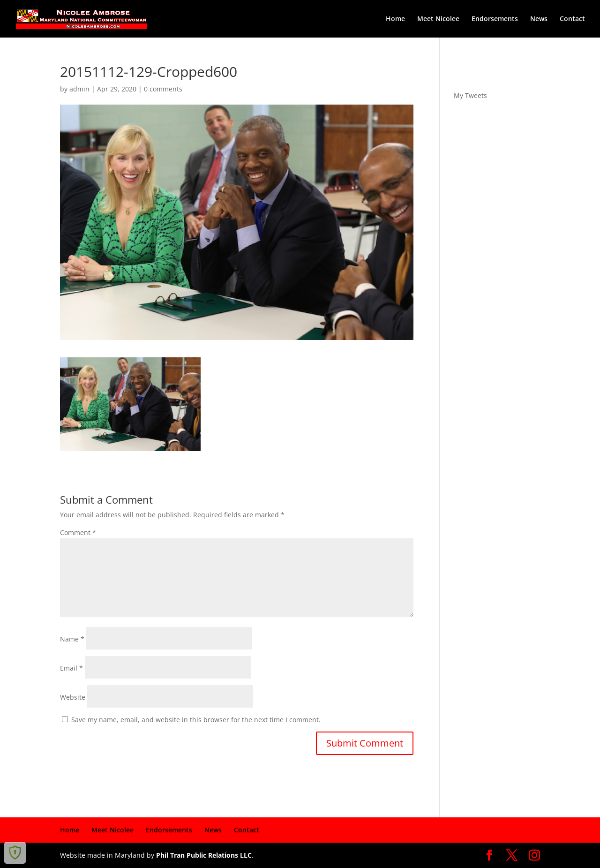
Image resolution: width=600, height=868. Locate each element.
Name (72, 639)
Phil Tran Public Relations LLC (204, 855)
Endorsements (495, 19)
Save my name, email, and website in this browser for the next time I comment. (196, 720)
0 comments (163, 89)
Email (71, 668)
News (539, 19)
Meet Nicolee (438, 19)
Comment (78, 532)
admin (79, 89)
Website (73, 697)
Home (395, 19)
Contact (572, 19)
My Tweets (470, 95)
